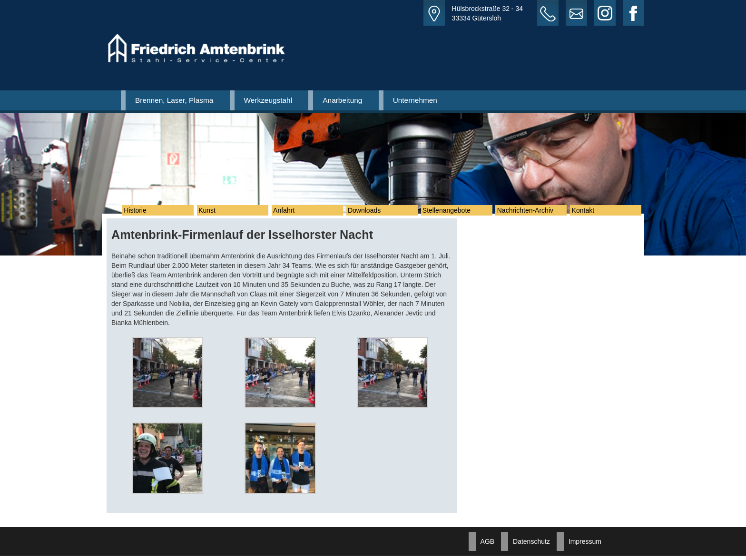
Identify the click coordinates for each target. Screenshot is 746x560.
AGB (488, 546)
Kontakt (588, 213)
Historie (141, 213)
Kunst (213, 213)
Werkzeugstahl (268, 100)
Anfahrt (290, 213)
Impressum (585, 546)
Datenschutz (531, 546)
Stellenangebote (452, 213)
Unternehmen (415, 100)
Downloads (370, 213)
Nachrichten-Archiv (530, 213)
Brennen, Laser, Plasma (174, 100)
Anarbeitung (342, 100)
